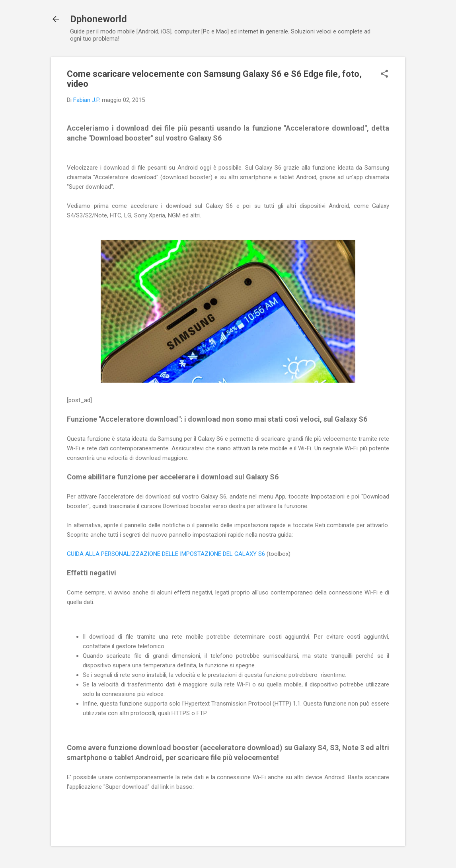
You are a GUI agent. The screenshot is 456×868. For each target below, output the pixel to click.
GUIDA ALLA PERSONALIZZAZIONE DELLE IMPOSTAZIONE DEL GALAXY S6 (166, 554)
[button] (384, 74)
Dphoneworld (98, 19)
